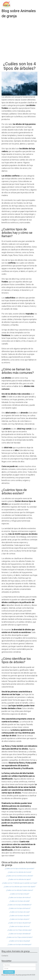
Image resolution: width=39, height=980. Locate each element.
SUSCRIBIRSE (9, 972)
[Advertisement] (19, 39)
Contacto (5, 956)
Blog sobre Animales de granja (19, 13)
